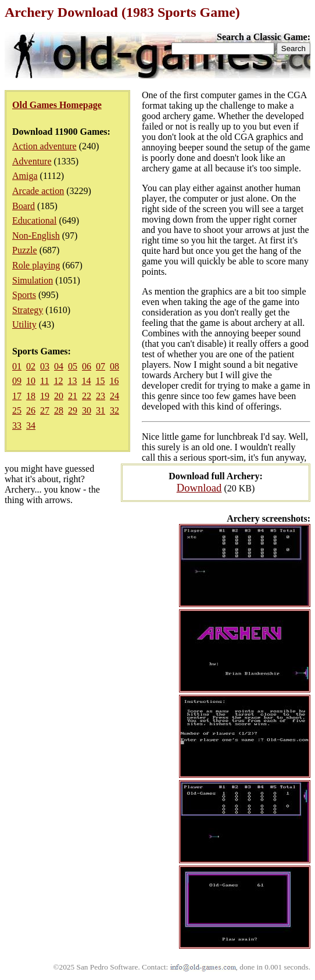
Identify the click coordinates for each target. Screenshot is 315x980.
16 (114, 381)
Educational (34, 220)
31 (101, 410)
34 (31, 426)
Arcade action (38, 191)
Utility (24, 324)
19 (45, 396)
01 (17, 366)
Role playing (36, 265)
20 (59, 396)
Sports (24, 295)
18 (31, 396)
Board (24, 206)
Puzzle (25, 250)
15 (100, 381)
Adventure (32, 161)
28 (59, 410)
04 (59, 366)
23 (101, 396)
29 (73, 410)
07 (101, 366)
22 (87, 396)
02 (31, 366)
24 (114, 396)
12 (58, 381)
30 (87, 410)
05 (73, 366)
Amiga (25, 176)
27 (45, 410)
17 (17, 396)
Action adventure (44, 146)
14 (86, 381)
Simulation (33, 280)
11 (44, 381)
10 (31, 381)
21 (73, 396)
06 (87, 366)
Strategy (28, 310)
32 (114, 410)
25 (17, 410)
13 (72, 381)
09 (17, 381)
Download (199, 488)
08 (114, 366)
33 (17, 426)
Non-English (36, 236)
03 (45, 366)
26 (31, 410)
